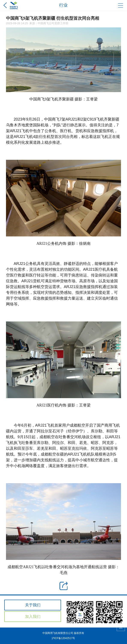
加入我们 (33, 617)
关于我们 (33, 605)
